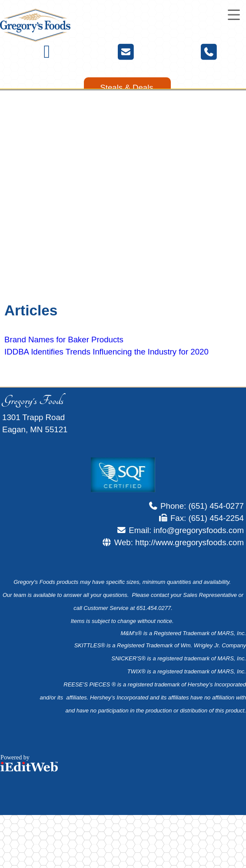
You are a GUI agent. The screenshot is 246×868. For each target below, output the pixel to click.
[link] (127, 88)
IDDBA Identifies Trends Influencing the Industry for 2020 (106, 352)
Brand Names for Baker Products (64, 340)
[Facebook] (47, 55)
